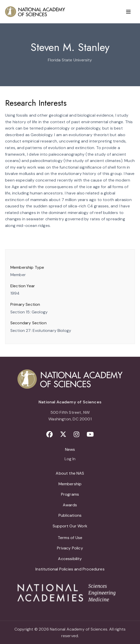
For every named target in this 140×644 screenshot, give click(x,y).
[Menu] (128, 12)
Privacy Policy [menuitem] (70, 548)
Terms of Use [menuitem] (70, 538)
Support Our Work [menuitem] (70, 526)
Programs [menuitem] (70, 494)
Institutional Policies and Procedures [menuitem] (70, 569)
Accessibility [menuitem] (70, 559)
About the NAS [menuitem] (70, 473)
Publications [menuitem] (70, 515)
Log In (70, 459)
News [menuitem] (70, 449)
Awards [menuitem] (70, 505)
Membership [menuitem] (70, 484)
